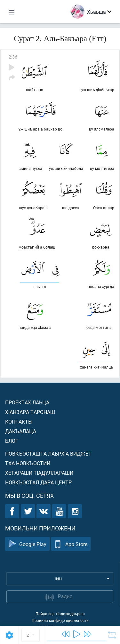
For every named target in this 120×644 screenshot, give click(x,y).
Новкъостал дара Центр (38, 482)
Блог (12, 441)
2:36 (13, 57)
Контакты (19, 421)
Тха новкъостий (28, 463)
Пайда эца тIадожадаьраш (60, 614)
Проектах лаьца (27, 402)
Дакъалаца (21, 431)
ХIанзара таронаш (30, 412)
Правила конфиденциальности (60, 620)
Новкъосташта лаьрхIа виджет (48, 453)
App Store (71, 544)
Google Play (27, 544)
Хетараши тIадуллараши (39, 473)
